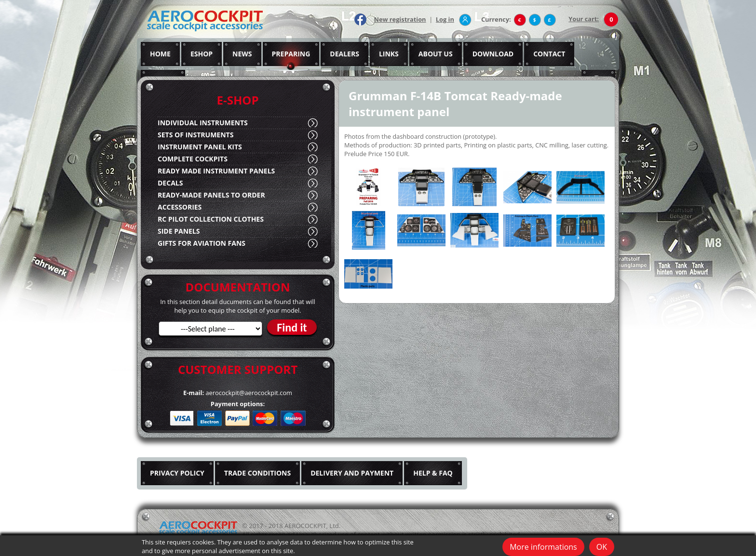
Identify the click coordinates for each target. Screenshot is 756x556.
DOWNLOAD (493, 54)
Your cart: (584, 19)
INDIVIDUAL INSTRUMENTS (203, 123)
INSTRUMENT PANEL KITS (200, 147)
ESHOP (202, 54)
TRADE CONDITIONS (257, 473)
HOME (160, 54)
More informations (543, 547)
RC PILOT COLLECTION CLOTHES (211, 219)
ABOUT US (436, 54)
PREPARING (291, 54)
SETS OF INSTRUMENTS (196, 135)
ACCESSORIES (180, 207)
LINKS (389, 54)
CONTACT (549, 54)
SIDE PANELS (179, 231)
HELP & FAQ (433, 473)
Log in (445, 19)
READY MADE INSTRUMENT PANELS (216, 171)
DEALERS (344, 54)
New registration (400, 19)
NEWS (242, 54)
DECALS (170, 183)
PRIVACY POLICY (177, 473)
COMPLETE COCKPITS (193, 159)
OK (602, 547)
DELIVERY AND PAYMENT (352, 473)
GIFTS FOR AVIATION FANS (202, 243)
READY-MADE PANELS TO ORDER (211, 195)
